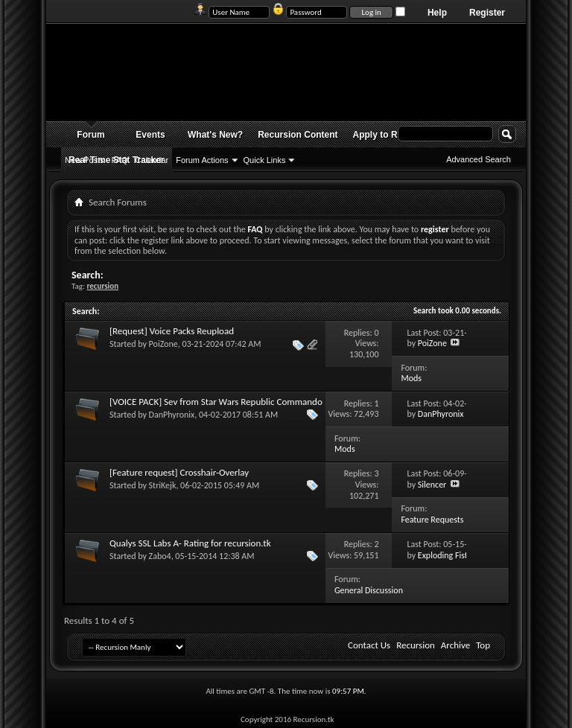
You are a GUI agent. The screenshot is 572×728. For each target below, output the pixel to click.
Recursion (416, 645)
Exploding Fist (443, 555)
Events (150, 135)
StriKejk (163, 485)
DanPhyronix (172, 415)
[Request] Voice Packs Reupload (172, 331)
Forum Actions (202, 160)
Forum (90, 135)
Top (483, 645)
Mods (411, 378)
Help (437, 13)
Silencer (432, 485)
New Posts (85, 160)
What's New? (215, 135)
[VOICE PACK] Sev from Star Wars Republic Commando (216, 402)
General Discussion (369, 590)
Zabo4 (160, 556)
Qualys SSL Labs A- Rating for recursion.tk (190, 543)
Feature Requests (432, 520)
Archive (455, 645)
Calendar (152, 160)
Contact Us (369, 645)
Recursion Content (298, 135)
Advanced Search (479, 159)
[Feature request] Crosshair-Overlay (179, 472)
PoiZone (163, 344)
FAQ (120, 160)
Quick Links (265, 160)
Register (487, 13)
